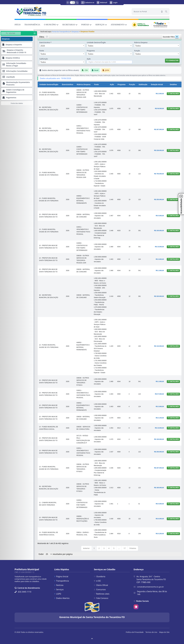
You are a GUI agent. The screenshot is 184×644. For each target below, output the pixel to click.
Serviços (59, 589)
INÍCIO (18, 25)
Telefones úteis (102, 594)
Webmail (102, 3)
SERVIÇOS (101, 25)
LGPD (58, 594)
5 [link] (114, 548)
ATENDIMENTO (119, 25)
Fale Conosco (101, 598)
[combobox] (62, 46)
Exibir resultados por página (56, 554)
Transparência (62, 581)
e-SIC (97, 581)
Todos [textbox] (91, 46)
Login (114, 3)
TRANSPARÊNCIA (32, 25)
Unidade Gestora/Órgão (96, 42)
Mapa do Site (164, 632)
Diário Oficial (101, 585)
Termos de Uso (151, 632)
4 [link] (109, 548)
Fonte (42, 51)
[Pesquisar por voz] (162, 12)
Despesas (75, 32)
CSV (85, 70)
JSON (106, 70)
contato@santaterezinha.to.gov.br (150, 587)
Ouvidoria (100, 576)
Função (137, 51)
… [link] (119, 548)
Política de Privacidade (135, 632)
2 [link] (99, 548)
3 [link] (104, 548)
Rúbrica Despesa (141, 42)
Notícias (59, 585)
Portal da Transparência (61, 32)
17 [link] (125, 548)
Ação (89, 59)
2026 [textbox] (43, 46)
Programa (91, 51)
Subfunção (44, 59)
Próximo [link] (133, 548)
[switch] (73, 3)
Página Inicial (61, 576)
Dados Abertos (62, 598)
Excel (95, 70)
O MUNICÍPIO (51, 25)
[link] (72, 11)
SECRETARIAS (70, 25)
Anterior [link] (86, 548)
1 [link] (94, 548)
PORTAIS (86, 25)
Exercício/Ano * (45, 42)
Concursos (100, 589)
